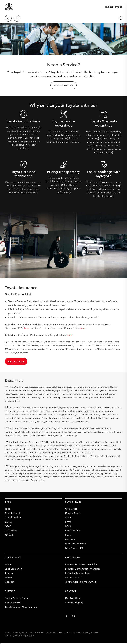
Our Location (73, 598)
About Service (13, 602)
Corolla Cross (73, 513)
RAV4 (68, 522)
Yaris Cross (71, 509)
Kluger (69, 535)
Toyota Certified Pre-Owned (81, 582)
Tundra (9, 573)
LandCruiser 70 (13, 569)
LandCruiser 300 (74, 548)
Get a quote (16, 361)
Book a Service (63, 85)
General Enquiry (74, 602)
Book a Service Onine (17, 598)
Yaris (8, 509)
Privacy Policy (64, 632)
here (27, 328)
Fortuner (70, 539)
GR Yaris (10, 535)
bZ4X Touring (73, 530)
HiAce (8, 577)
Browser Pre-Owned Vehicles (81, 564)
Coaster (9, 582)
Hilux (8, 564)
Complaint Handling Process (85, 632)
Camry (9, 522)
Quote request (73, 577)
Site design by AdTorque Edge (19, 635)
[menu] (120, 18)
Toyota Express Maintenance (21, 607)
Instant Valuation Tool (77, 573)
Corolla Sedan (13, 517)
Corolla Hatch (13, 513)
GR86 (8, 526)
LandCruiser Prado (75, 543)
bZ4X (68, 526)
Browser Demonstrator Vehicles (83, 569)
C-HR (68, 517)
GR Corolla (11, 530)
